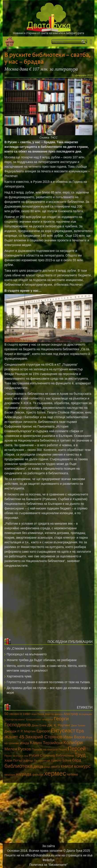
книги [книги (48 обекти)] (67, 766)
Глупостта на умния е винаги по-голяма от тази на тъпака (48, 682)
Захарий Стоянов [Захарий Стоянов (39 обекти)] (44, 737)
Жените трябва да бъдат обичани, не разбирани (42, 660)
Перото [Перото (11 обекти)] (63, 750)
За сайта (48, 846)
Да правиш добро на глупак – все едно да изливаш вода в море (49, 690)
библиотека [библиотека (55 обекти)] (19, 766)
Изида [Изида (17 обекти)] (24, 743)
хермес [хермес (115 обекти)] (55, 773)
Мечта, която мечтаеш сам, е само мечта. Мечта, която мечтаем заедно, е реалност (47, 668)
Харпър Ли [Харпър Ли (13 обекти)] (30, 761)
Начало (9, 42)
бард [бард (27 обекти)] (77, 760)
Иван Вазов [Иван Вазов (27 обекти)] (74, 737)
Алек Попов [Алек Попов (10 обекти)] (38, 714)
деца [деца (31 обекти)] (38, 766)
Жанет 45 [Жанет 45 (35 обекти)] (14, 737)
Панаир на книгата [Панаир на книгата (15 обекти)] (45, 749)
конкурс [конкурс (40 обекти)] (82, 766)
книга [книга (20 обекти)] (56, 767)
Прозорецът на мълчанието (27, 654)
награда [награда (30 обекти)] (24, 774)
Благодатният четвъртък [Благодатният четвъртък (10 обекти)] (40, 719)
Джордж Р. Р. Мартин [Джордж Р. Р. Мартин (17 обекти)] (20, 731)
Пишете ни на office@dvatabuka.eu (29, 855)
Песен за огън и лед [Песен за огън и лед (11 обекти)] (16, 756)
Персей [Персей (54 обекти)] (77, 749)
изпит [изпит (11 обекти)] (47, 767)
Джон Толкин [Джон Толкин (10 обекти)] (78, 725)
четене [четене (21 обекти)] (72, 774)
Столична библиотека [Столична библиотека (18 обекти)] (57, 755)
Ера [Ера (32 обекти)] (80, 731)
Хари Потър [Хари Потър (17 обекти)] (13, 760)
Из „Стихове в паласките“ (25, 648)
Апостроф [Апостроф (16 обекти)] (71, 714)
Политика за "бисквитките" (48, 865)
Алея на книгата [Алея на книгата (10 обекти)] (54, 714)
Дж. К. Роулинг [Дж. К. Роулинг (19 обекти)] (59, 725)
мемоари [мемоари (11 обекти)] (10, 775)
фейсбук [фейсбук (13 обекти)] (38, 775)
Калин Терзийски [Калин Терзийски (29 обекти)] (46, 743)
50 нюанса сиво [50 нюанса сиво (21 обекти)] (17, 714)
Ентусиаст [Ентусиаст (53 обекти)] (63, 731)
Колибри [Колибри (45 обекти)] (73, 743)
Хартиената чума (19, 676)
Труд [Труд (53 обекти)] (80, 755)
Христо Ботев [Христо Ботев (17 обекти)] (61, 760)
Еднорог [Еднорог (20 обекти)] (43, 731)
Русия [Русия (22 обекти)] (34, 755)
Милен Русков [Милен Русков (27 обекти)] (18, 749)
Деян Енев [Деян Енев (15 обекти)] (39, 725)
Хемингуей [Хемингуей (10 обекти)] (44, 761)
